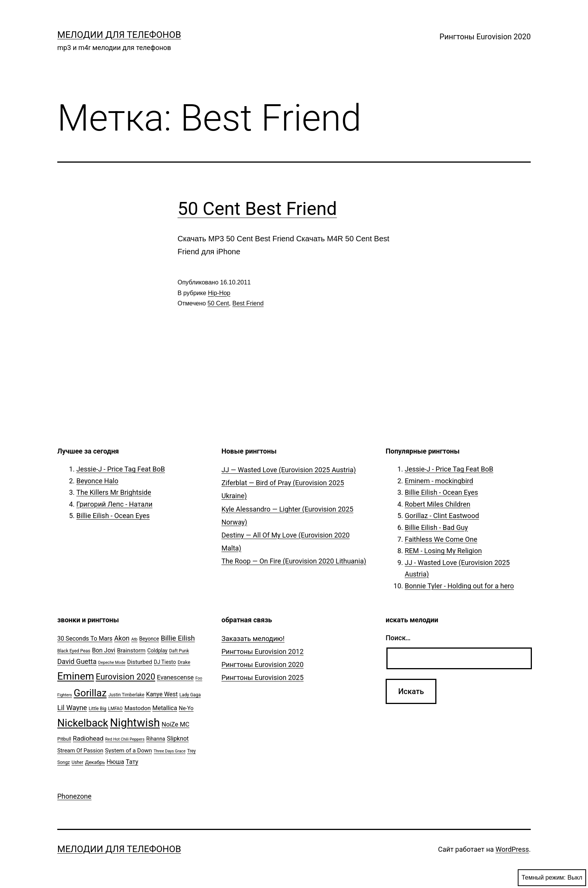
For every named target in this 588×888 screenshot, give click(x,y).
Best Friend (248, 303)
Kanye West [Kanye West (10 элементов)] (162, 694)
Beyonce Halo (97, 481)
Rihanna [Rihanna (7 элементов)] (156, 739)
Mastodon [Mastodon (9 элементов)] (138, 708)
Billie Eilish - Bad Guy (436, 527)
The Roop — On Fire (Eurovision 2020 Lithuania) (294, 561)
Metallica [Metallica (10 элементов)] (165, 708)
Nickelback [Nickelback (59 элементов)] (83, 723)
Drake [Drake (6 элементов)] (184, 662)
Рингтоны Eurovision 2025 (262, 677)
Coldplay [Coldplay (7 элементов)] (157, 651)
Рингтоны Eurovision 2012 (262, 651)
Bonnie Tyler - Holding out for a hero (459, 586)
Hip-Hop (219, 293)
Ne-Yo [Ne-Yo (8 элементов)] (186, 708)
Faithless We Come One (441, 539)
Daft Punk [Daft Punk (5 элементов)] (179, 651)
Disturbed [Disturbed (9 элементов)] (140, 662)
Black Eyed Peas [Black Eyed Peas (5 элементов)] (74, 651)
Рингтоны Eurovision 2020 (485, 37)
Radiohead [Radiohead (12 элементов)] (88, 738)
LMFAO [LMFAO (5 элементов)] (115, 709)
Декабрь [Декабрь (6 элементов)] (95, 762)
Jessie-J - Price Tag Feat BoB (121, 469)
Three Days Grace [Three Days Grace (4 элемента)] (170, 751)
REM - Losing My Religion (443, 551)
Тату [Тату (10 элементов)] (132, 762)
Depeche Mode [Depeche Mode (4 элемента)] (112, 663)
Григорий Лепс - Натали (114, 504)
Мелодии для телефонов (119, 35)
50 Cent (218, 303)
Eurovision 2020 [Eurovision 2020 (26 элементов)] (126, 677)
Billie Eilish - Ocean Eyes (113, 516)
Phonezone (74, 796)
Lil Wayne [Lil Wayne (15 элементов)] (72, 708)
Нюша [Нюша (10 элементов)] (115, 762)
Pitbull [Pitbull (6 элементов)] (64, 739)
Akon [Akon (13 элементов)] (122, 638)
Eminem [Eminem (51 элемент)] (76, 676)
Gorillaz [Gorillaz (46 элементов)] (90, 693)
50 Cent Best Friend (257, 209)
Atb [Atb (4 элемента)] (134, 639)
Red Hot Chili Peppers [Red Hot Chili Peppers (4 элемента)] (125, 739)
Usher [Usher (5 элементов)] (77, 762)
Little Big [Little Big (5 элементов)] (97, 709)
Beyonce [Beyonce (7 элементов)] (149, 639)
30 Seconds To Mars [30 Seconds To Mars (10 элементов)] (85, 639)
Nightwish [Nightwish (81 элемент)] (135, 723)
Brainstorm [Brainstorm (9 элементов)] (131, 651)
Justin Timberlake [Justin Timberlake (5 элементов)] (126, 695)
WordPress (512, 849)
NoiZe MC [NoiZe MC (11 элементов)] (175, 724)
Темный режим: (552, 878)
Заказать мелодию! (253, 639)
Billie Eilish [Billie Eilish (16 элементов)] (178, 638)
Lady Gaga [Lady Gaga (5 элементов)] (190, 695)
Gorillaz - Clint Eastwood (442, 516)
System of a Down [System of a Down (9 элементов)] (128, 751)
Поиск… (398, 638)
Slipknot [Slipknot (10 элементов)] (178, 739)
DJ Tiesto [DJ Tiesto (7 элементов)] (165, 662)
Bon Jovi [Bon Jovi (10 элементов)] (104, 650)
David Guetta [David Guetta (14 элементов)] (77, 661)
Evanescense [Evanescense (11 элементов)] (175, 677)
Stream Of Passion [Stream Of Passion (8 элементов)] (80, 751)
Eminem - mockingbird (439, 481)
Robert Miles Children (438, 504)
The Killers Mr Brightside (114, 492)
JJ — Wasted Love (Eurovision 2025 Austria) (289, 470)
